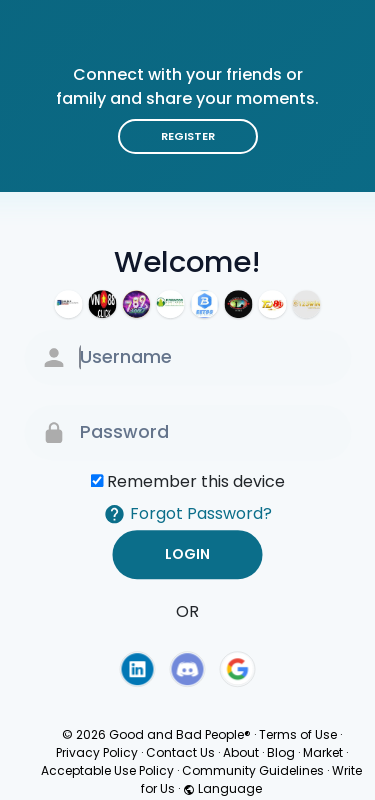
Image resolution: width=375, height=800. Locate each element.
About (241, 752)
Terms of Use (298, 734)
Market (323, 752)
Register (188, 136)
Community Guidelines (253, 770)
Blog (281, 752)
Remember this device (196, 481)
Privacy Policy (97, 752)
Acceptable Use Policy (107, 770)
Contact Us (180, 752)
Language (222, 788)
